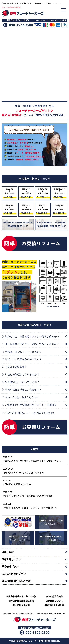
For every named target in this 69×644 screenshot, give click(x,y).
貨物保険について (54, 601)
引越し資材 (8, 552)
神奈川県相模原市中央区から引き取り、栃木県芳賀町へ (34, 505)
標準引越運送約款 (54, 596)
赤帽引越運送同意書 (54, 605)
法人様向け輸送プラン (14, 574)
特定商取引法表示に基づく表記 (21, 596)
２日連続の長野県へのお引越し (34, 482)
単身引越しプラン (11, 559)
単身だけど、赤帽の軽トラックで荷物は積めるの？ (33, 337)
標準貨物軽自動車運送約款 (21, 601)
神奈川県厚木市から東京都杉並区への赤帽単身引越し (34, 494)
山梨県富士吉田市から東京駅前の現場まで (34, 470)
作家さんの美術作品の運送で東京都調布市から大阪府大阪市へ (34, 459)
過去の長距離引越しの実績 (16, 581)
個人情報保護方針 (21, 605)
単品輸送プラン (10, 567)
